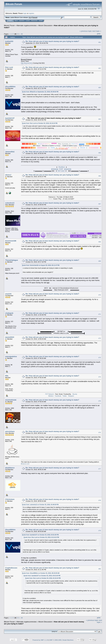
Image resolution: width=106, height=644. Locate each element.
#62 (100, 68)
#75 (100, 401)
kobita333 (9, 41)
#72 (100, 338)
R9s (7, 376)
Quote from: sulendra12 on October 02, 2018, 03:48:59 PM (40, 505)
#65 (100, 153)
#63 (100, 88)
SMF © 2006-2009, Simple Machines (61, 640)
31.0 (30, 17)
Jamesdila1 (10, 152)
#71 (100, 314)
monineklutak (11, 400)
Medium (51, 396)
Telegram (71, 396)
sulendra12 (10, 203)
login (25, 13)
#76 (100, 433)
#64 (100, 119)
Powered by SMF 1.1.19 (40, 640)
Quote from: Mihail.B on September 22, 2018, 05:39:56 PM (40, 92)
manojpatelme (11, 356)
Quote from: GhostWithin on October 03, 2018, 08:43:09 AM (41, 573)
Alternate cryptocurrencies (26, 25)
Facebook (58, 396)
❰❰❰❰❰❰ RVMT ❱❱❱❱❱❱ (61, 169)
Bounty (75, 394)
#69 (100, 261)
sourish (8, 294)
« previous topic (86, 31)
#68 (100, 242)
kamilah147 (10, 118)
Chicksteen (10, 499)
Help (16, 21)
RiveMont (62, 167)
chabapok (9, 313)
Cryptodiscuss (11, 568)
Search (22, 21)
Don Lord (9, 67)
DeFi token (61, 171)
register (31, 13)
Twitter (65, 396)
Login (28, 21)
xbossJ (8, 175)
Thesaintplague (12, 260)
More (41, 21)
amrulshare (10, 431)
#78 (100, 500)
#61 (100, 42)
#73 (100, 358)
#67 (100, 204)
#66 (100, 176)
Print (99, 34)
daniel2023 (10, 337)
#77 (100, 469)
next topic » (97, 31)
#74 (100, 377)
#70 (100, 295)
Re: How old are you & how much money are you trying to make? (52, 41)
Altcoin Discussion (45, 25)
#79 (100, 531)
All (22, 34)
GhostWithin (10, 87)
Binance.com (25, 464)
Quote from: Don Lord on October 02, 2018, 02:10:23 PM (40, 123)
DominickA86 (11, 241)
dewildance (10, 468)
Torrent (35, 17)
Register (34, 21)
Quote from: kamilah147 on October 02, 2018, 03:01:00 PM (40, 535)
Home (10, 21)
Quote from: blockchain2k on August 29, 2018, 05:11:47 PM (41, 265)
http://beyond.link (26, 63)
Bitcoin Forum (9, 25)
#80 (100, 569)
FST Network (50, 394)
